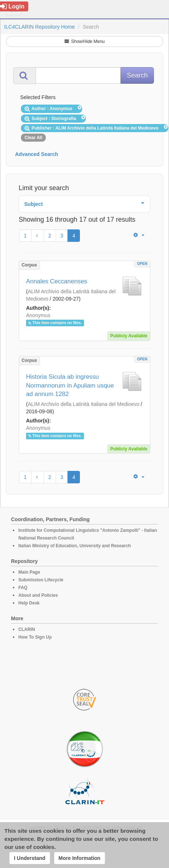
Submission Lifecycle (41, 580)
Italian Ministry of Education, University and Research (75, 546)
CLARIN (27, 629)
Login (12, 6)
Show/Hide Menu (85, 41)
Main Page (29, 572)
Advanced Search (37, 154)
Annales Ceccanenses (57, 281)
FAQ (23, 588)
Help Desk (29, 603)
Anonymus (38, 315)
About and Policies (38, 595)
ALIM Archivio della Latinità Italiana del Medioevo (84, 404)
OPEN (142, 264)
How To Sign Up (35, 637)
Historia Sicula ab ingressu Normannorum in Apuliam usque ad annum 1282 (70, 386)
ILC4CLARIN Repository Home (39, 27)
